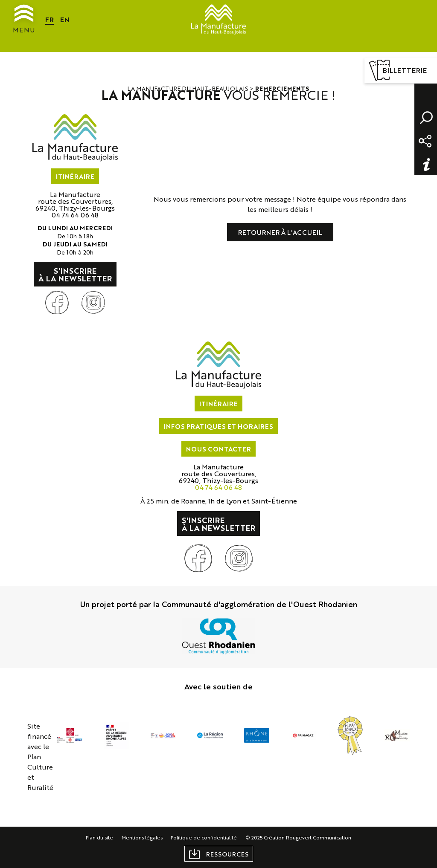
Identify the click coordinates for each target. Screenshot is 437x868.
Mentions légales (142, 837)
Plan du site (99, 837)
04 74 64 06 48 (75, 215)
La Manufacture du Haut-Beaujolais (188, 88)
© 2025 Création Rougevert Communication (299, 837)
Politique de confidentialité (204, 837)
